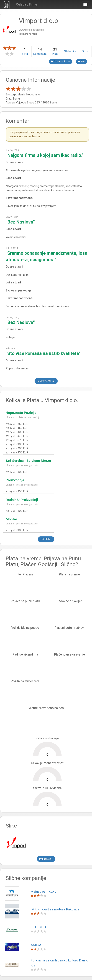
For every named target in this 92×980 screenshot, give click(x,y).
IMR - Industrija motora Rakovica (55, 909)
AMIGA (36, 945)
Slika (82, 62)
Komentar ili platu (61, 62)
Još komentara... (46, 381)
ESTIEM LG (39, 927)
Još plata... (46, 539)
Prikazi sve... (46, 859)
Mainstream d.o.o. (44, 891)
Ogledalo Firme (27, 4)
